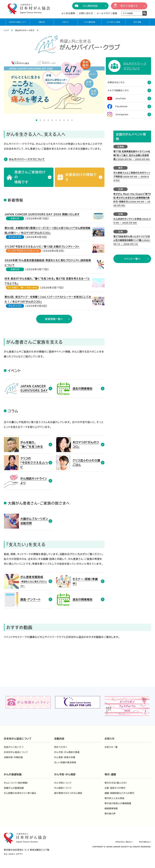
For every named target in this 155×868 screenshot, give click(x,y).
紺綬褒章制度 (111, 809)
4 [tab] (48, 120)
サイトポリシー (145, 842)
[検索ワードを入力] (132, 13)
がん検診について (63, 788)
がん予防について (63, 783)
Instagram (122, 115)
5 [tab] (52, 120)
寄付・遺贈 (137, 22)
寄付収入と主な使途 (115, 799)
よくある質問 (68, 13)
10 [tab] (72, 120)
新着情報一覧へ (54, 319)
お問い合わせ (86, 13)
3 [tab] (44, 120)
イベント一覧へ (132, 259)
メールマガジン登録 (107, 13)
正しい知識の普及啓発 (65, 763)
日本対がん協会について (18, 22)
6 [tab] (56, 120)
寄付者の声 (110, 814)
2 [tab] (40, 120)
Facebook (121, 107)
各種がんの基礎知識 (14, 788)
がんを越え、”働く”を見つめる (22, 288)
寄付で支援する (129, 6)
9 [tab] (68, 120)
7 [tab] (60, 120)
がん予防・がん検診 (114, 22)
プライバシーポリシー (124, 842)
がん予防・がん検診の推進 (67, 753)
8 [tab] (64, 120)
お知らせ (66, 22)
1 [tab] (36, 120)
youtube (121, 99)
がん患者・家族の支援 (65, 758)
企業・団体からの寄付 (115, 788)
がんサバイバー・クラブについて (27, 160)
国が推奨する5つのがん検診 (68, 794)
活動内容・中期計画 (13, 758)
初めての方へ (61, 748)
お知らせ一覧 (111, 748)
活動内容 (42, 22)
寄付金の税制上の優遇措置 (118, 804)
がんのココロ (15, 237)
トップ (6, 30)
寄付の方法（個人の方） (116, 783)
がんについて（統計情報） (16, 783)
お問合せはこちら (116, 83)
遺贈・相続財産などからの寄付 (120, 794)
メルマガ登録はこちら (118, 91)
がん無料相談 (90, 6)
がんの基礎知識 (90, 22)
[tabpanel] (54, 86)
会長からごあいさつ (14, 748)
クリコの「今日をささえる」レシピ (23, 251)
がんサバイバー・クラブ (25, 30)
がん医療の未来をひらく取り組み (20, 794)
